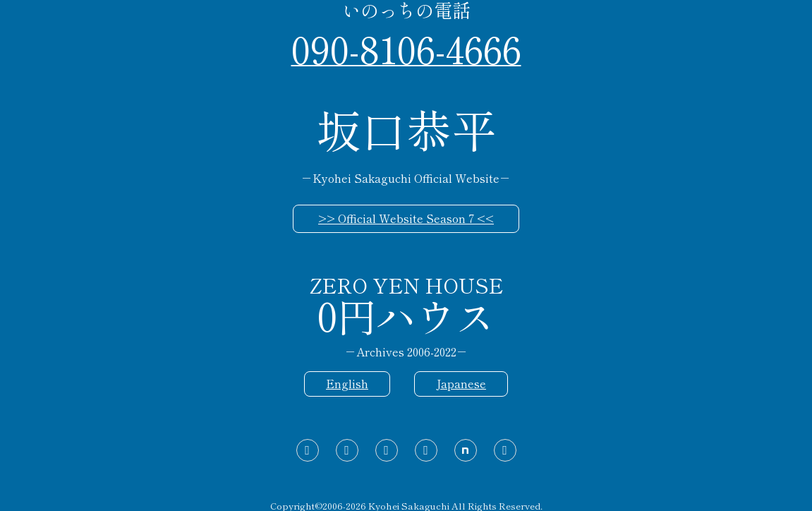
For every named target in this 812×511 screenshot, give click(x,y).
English (347, 383)
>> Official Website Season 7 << (406, 218)
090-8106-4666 (406, 48)
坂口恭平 (406, 128)
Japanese (461, 383)
